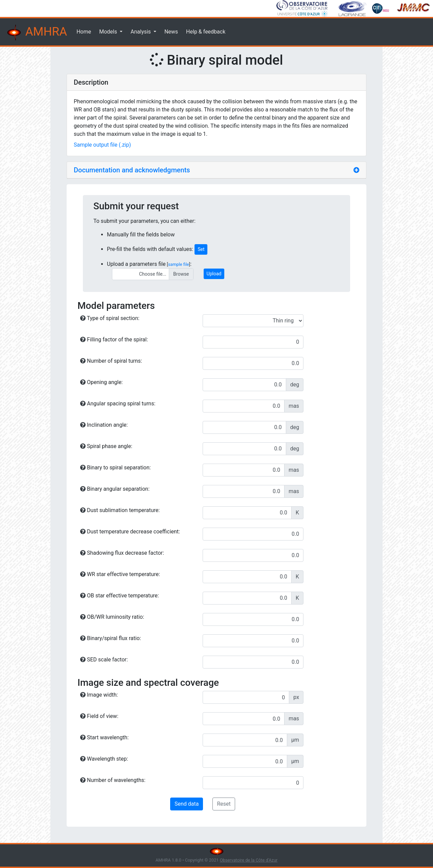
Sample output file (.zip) (102, 145)
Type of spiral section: (110, 318)
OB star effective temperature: (120, 596)
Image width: (99, 695)
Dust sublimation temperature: (120, 510)
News (171, 32)
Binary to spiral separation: (116, 468)
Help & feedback (206, 32)
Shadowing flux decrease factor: (122, 553)
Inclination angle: (104, 425)
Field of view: (99, 716)
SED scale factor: (104, 660)
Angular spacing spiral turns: (118, 404)
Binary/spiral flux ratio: (111, 638)
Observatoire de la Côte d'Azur (249, 860)
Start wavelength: (104, 737)
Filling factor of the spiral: (114, 340)
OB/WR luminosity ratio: (112, 617)
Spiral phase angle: (106, 446)
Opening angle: (101, 382)
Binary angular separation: (115, 489)
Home (84, 32)
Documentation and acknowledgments (132, 170)
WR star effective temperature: (120, 574)
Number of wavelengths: (113, 780)
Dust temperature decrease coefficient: (130, 532)
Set (201, 249)
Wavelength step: (104, 759)
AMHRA (36, 33)
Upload (214, 274)
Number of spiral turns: (111, 361)
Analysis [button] (141, 32)
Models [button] (109, 32)
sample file (179, 264)
